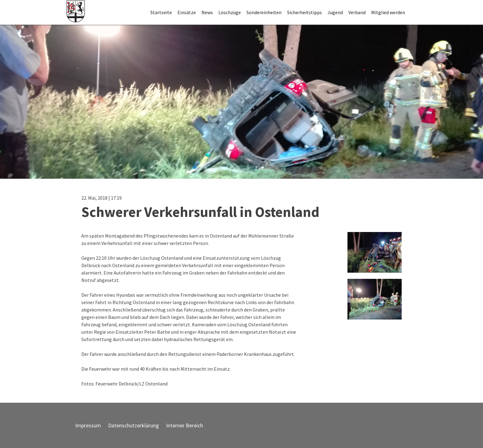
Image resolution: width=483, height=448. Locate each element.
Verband (357, 12)
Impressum (88, 425)
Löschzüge (230, 12)
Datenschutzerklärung (134, 425)
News (207, 12)
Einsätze (187, 12)
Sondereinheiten (264, 12)
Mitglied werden (388, 12)
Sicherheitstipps (304, 12)
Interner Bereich (185, 425)
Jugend (335, 12)
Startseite (161, 12)
